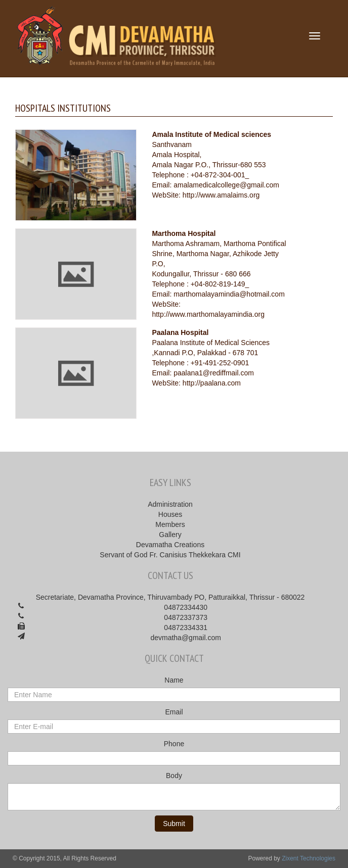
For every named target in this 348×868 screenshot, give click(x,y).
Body (174, 776)
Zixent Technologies (309, 858)
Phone (174, 744)
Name (174, 680)
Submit (174, 824)
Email (174, 712)
